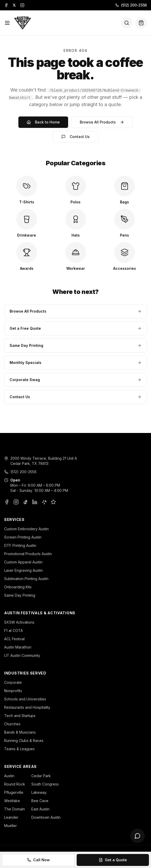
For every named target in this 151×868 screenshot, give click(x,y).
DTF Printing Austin (20, 545)
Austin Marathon (18, 647)
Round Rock (15, 784)
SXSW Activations (19, 622)
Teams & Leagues (19, 749)
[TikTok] (25, 502)
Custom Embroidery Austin (26, 529)
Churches (12, 724)
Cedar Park (41, 776)
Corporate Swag (75, 380)
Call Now (38, 860)
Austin (9, 776)
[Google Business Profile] (53, 502)
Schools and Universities (25, 699)
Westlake (12, 801)
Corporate (13, 682)
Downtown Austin (46, 817)
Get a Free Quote (75, 328)
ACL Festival (14, 639)
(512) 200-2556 (131, 5)
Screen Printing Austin (23, 537)
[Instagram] (22, 5)
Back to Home (43, 122)
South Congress (45, 784)
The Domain (15, 809)
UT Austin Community (22, 655)
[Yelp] (44, 502)
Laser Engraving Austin (23, 570)
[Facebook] (6, 5)
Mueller (10, 826)
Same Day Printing (75, 345)
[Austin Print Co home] (22, 23)
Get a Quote (113, 860)
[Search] (127, 23)
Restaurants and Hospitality (27, 707)
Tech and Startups (20, 716)
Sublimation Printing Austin (26, 579)
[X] (14, 5)
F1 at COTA (13, 631)
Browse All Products (102, 122)
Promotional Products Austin (28, 554)
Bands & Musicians (20, 732)
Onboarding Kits (18, 587)
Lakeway (39, 792)
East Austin (40, 809)
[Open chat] (138, 836)
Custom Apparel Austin (23, 562)
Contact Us (75, 137)
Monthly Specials (75, 363)
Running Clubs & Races (24, 740)
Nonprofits (13, 691)
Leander (11, 817)
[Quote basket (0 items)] (141, 23)
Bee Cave (40, 801)
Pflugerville (14, 792)
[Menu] (7, 23)
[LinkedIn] (35, 502)
